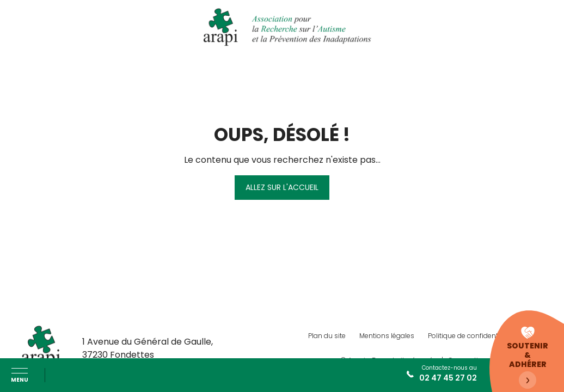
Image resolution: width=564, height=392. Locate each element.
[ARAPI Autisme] (282, 27)
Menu (20, 379)
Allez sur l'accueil (282, 187)
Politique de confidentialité (471, 336)
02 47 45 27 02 (448, 378)
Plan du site (327, 336)
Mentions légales (387, 336)
